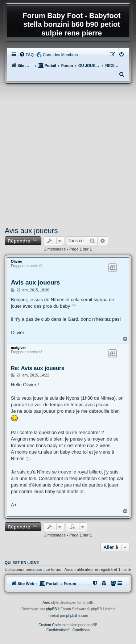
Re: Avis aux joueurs (38, 368)
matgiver (18, 348)
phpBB (51, 609)
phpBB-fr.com (77, 616)
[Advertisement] (68, 155)
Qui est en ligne (22, 563)
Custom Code (50, 625)
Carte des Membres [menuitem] (60, 55)
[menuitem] (26, 55)
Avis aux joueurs (31, 231)
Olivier (17, 262)
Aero (46, 603)
